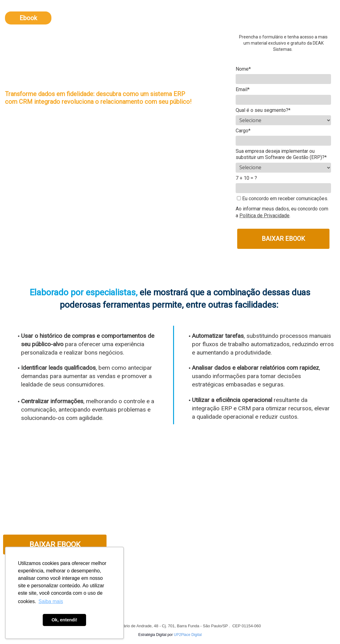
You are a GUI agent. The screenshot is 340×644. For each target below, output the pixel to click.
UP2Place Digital (188, 635)
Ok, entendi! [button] (64, 620)
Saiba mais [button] (51, 601)
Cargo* (243, 131)
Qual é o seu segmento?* (263, 110)
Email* (243, 89)
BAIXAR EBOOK (283, 239)
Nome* (243, 69)
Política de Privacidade (264, 216)
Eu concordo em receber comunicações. (283, 198)
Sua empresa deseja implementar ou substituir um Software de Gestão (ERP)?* (281, 154)
